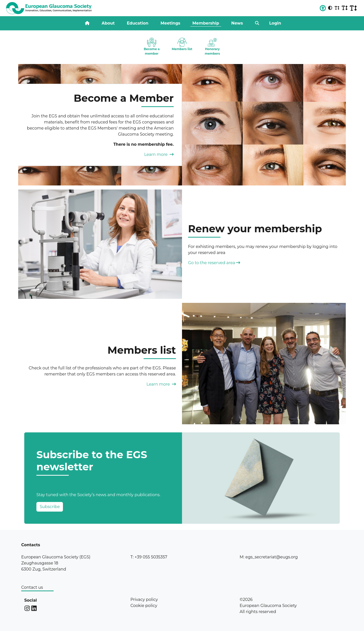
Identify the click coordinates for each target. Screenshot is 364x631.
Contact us (32, 587)
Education (138, 23)
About (108, 23)
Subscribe (50, 507)
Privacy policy (144, 600)
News (237, 23)
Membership (206, 23)
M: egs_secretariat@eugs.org (269, 557)
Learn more (159, 154)
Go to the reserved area (214, 263)
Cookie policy (144, 606)
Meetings (170, 23)
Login (275, 23)
